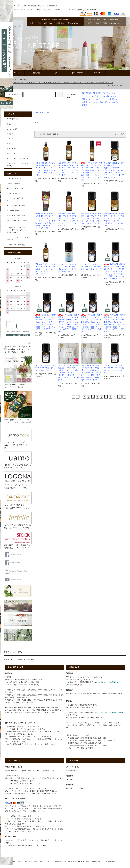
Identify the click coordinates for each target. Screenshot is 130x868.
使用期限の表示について (16, 211)
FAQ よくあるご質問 (15, 189)
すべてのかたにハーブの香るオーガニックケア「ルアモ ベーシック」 (18, 441)
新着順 (56, 134)
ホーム (37, 113)
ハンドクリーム (101, 99)
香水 (101, 102)
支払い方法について (20, 862)
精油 (109, 99)
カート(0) (96, 73)
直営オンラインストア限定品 (17, 158)
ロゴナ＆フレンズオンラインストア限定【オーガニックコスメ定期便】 (17, 230)
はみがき (115, 102)
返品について (50, 862)
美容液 (85, 102)
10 (119, 397)
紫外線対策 (97, 93)
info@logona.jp (72, 771)
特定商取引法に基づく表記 (66, 862)
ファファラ (45, 113)
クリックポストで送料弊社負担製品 (17, 165)
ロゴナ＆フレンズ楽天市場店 (106, 862)
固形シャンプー (88, 99)
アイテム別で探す (13, 119)
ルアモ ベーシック (14, 149)
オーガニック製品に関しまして (17, 200)
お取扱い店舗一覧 (13, 184)
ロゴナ (9, 124)
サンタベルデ (12, 129)
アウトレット (12, 154)
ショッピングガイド (14, 179)
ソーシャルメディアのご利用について (17, 239)
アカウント (14, 73)
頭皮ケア (116, 99)
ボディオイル (111, 96)
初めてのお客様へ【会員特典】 (17, 222)
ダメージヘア (93, 102)
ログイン (55, 73)
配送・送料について (36, 862)
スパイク (10, 139)
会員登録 (34, 73)
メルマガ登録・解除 (116, 86)
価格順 (49, 134)
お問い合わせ (75, 73)
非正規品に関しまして (15, 193)
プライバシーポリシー (86, 862)
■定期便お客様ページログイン (16, 352)
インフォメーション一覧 (16, 206)
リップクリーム (88, 96)
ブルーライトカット (109, 93)
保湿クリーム (100, 96)
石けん (108, 102)
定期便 (85, 105)
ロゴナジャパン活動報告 (16, 245)
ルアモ (9, 144)
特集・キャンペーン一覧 (16, 80)
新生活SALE (87, 93)
